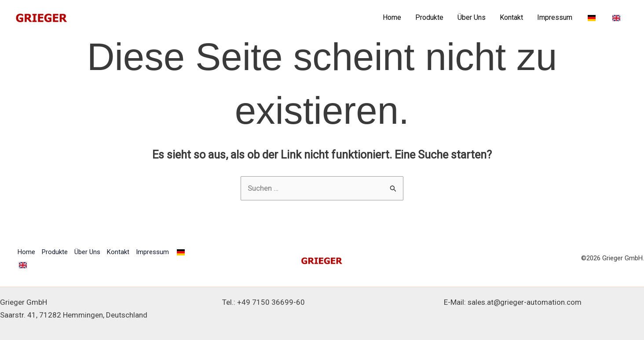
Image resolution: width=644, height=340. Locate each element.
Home (392, 17)
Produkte (429, 17)
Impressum (555, 17)
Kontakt (511, 17)
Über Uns (472, 17)
